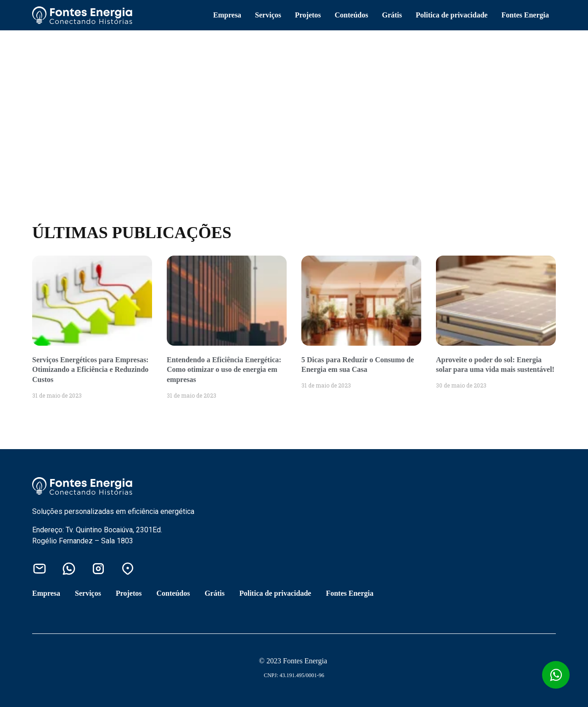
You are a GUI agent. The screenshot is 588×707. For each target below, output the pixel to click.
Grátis (392, 15)
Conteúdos (352, 15)
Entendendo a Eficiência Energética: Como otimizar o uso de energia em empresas (224, 370)
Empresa (227, 15)
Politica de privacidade (452, 15)
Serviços (268, 15)
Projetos (308, 15)
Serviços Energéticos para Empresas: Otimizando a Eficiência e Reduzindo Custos (90, 370)
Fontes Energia (525, 15)
